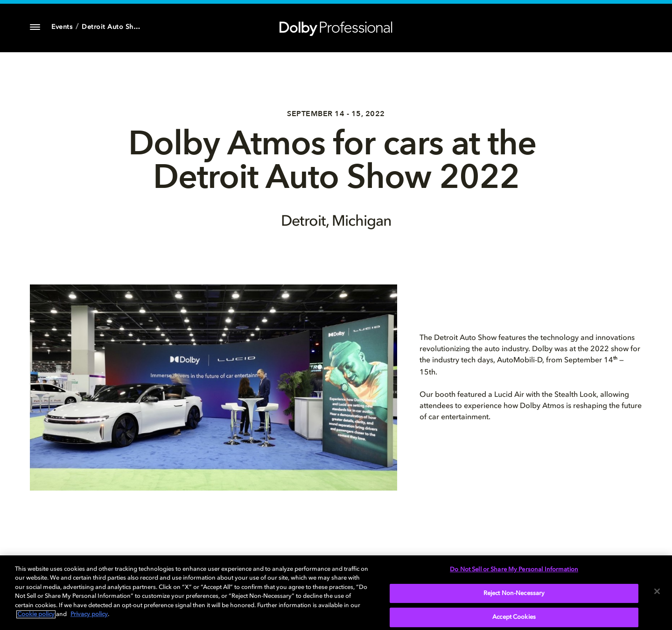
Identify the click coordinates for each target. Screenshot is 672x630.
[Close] (657, 591)
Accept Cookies (514, 617)
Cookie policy (36, 614)
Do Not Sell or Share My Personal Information (514, 570)
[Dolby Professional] (336, 27)
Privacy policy (89, 614)
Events (62, 27)
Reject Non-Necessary (514, 593)
